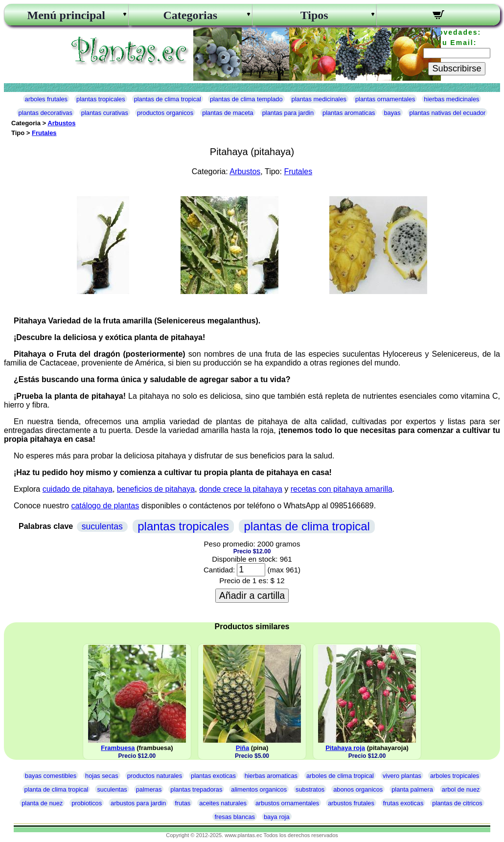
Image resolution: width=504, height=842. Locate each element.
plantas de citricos (457, 803)
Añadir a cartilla (252, 595)
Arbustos (61, 123)
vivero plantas (402, 776)
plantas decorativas (46, 113)
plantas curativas (105, 113)
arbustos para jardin (138, 803)
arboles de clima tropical (340, 776)
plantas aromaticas (349, 113)
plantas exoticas (213, 776)
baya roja (277, 817)
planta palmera (412, 789)
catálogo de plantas (105, 506)
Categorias (190, 15)
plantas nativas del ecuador (448, 113)
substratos (310, 789)
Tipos (314, 15)
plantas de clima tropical (168, 99)
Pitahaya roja (345, 748)
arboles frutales (46, 99)
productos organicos (165, 113)
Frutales (44, 133)
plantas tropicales (101, 99)
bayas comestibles (51, 776)
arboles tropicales (455, 776)
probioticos (87, 803)
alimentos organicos (259, 789)
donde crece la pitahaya (241, 489)
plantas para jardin (288, 113)
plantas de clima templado (246, 99)
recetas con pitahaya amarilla (342, 489)
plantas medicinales (319, 99)
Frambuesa (118, 748)
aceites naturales (223, 803)
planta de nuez (42, 803)
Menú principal (66, 15)
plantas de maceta (228, 113)
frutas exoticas (403, 803)
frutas (183, 803)
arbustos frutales (351, 803)
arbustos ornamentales (287, 803)
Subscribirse (457, 68)
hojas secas (102, 776)
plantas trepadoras (196, 789)
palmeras (149, 789)
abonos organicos (358, 789)
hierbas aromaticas (271, 776)
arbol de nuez (461, 789)
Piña (242, 748)
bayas (392, 113)
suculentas (102, 526)
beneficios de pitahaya (156, 489)
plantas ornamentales (385, 99)
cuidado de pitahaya (78, 489)
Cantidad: (219, 570)
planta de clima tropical (57, 789)
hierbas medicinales (451, 99)
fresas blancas (235, 817)
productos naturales (155, 776)
